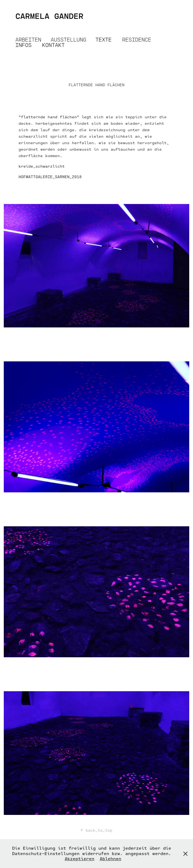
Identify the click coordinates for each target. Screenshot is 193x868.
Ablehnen (111, 859)
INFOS (23, 45)
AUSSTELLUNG (68, 39)
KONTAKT (53, 45)
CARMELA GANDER (49, 16)
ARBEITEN (28, 39)
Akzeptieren (80, 859)
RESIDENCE (137, 39)
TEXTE (104, 39)
